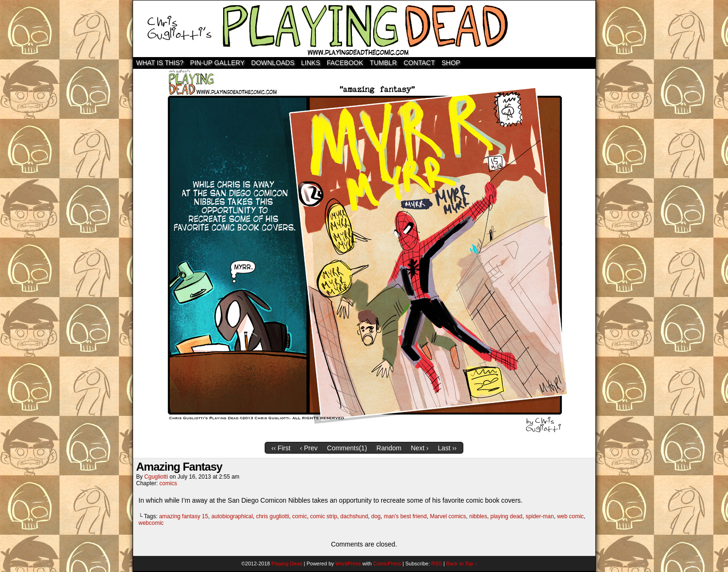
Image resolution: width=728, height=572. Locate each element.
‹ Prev (309, 448)
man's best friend (405, 516)
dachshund (354, 516)
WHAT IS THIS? (160, 63)
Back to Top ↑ (462, 564)
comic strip (323, 516)
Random (389, 448)
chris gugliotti (273, 516)
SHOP (451, 63)
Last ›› (447, 448)
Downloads (273, 63)
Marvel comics (448, 516)
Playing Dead (364, 29)
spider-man (540, 516)
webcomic (151, 523)
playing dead (506, 516)
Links (310, 63)
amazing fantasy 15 (184, 516)
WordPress (348, 564)
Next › (420, 448)
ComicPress (387, 564)
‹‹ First (281, 448)
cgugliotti (156, 477)
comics (168, 483)
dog (376, 516)
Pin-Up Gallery (217, 63)
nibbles (478, 516)
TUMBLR (384, 63)
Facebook (345, 63)
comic (299, 516)
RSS (437, 564)
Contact (419, 63)
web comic (571, 516)
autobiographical (232, 516)
